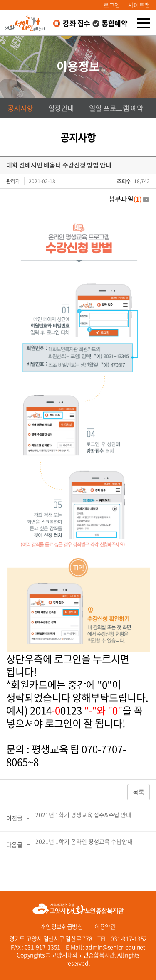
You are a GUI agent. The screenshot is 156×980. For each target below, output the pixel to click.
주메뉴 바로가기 (0, 0)
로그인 (112, 5)
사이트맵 (139, 5)
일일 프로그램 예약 (116, 108)
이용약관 (105, 927)
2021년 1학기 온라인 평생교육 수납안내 (84, 841)
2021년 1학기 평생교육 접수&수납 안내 (83, 815)
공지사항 (20, 108)
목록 (139, 792)
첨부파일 (129, 199)
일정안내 (61, 108)
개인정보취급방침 (62, 927)
